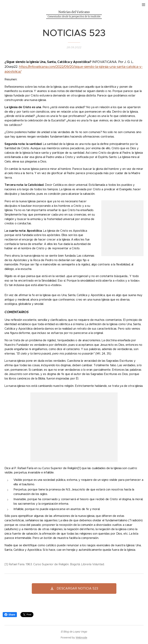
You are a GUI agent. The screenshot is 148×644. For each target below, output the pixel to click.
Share (10, 615)
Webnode (81, 638)
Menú (144, 5)
